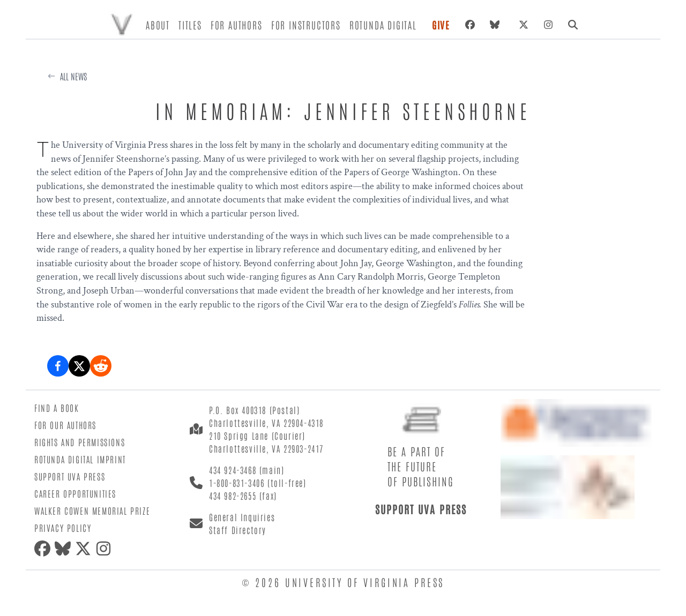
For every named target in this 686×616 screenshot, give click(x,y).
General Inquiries (242, 517)
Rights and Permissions (80, 442)
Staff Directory (238, 530)
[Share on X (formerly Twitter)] (79, 366)
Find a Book (57, 408)
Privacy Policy (63, 528)
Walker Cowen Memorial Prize (92, 510)
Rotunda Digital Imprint (80, 459)
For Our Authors (65, 425)
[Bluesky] (497, 25)
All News (73, 76)
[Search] (573, 25)
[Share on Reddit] (101, 366)
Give (441, 25)
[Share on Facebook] (58, 366)
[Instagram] (548, 25)
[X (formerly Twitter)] (524, 25)
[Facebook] (470, 25)
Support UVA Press (70, 476)
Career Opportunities (75, 493)
